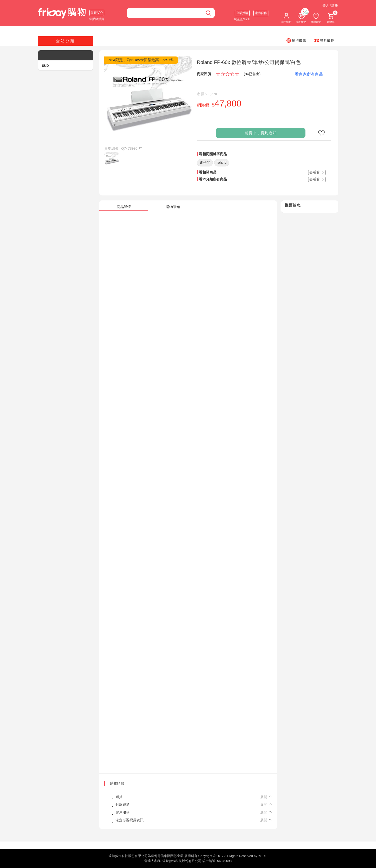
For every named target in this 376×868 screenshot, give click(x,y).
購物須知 (117, 783)
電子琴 (205, 162)
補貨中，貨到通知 (260, 133)
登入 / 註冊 (330, 6)
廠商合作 (261, 13)
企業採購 (242, 13)
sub (45, 65)
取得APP (97, 13)
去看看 (317, 172)
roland (222, 162)
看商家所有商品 (309, 74)
